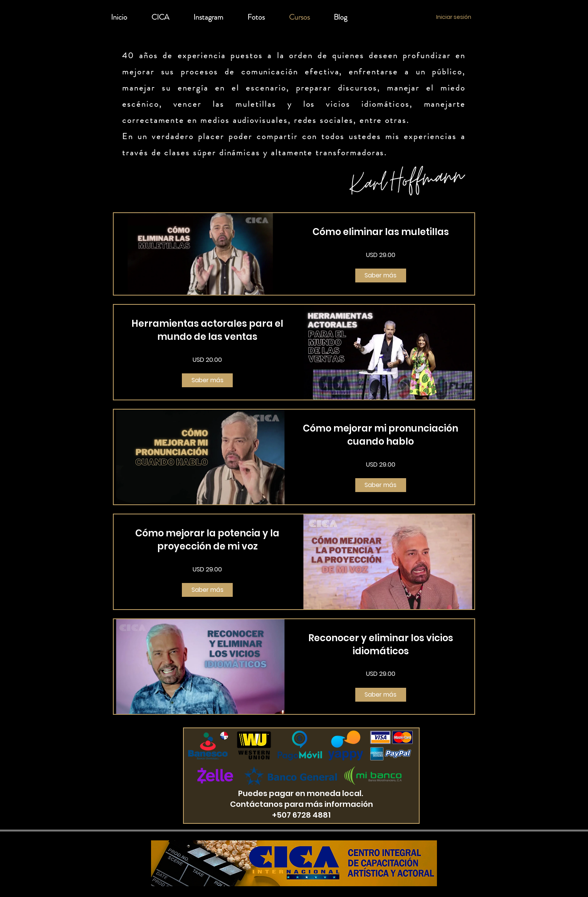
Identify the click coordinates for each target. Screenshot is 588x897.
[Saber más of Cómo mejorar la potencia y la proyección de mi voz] (207, 590)
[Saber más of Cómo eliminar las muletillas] (381, 275)
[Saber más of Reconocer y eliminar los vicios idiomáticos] (381, 695)
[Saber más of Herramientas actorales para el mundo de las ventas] (207, 380)
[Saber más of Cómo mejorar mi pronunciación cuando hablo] (381, 485)
